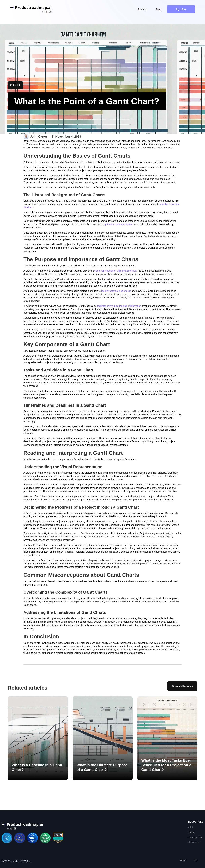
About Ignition (195, 837)
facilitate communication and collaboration (119, 306)
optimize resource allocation (118, 224)
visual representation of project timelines (115, 271)
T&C (195, 861)
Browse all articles (182, 686)
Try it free (181, 9)
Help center (194, 842)
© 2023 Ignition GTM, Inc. (16, 861)
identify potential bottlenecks (116, 291)
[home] (31, 9)
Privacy (183, 861)
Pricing (192, 832)
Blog (190, 827)
